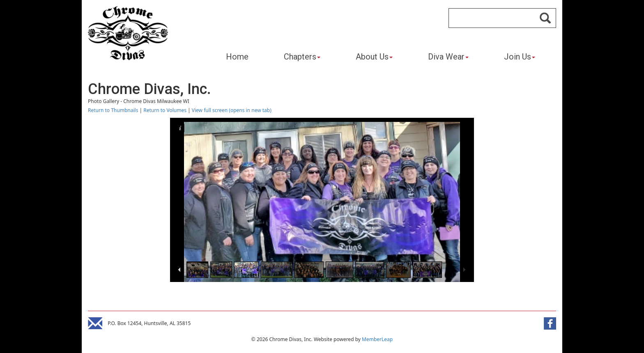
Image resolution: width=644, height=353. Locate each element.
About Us (374, 57)
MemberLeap (377, 339)
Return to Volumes (165, 110)
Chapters (302, 57)
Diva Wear (448, 57)
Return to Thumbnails (113, 110)
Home (237, 57)
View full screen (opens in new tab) (232, 110)
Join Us (520, 57)
